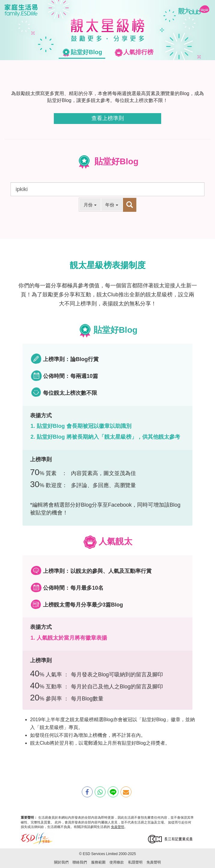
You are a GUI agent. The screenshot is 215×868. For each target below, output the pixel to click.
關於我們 (61, 862)
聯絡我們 (80, 862)
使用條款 (117, 862)
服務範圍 (98, 862)
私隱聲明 (135, 862)
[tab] (82, 52)
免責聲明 (118, 827)
